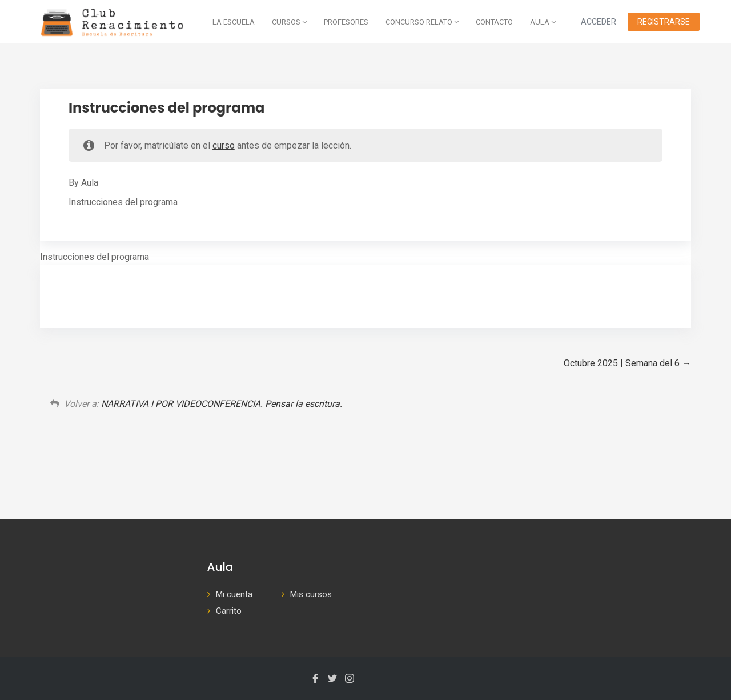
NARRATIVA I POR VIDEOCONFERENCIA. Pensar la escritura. (222, 404)
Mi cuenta (234, 594)
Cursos (289, 22)
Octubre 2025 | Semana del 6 (627, 363)
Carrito (229, 611)
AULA (543, 22)
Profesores (346, 22)
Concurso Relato (422, 22)
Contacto (494, 22)
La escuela (234, 22)
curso (224, 145)
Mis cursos (311, 594)
